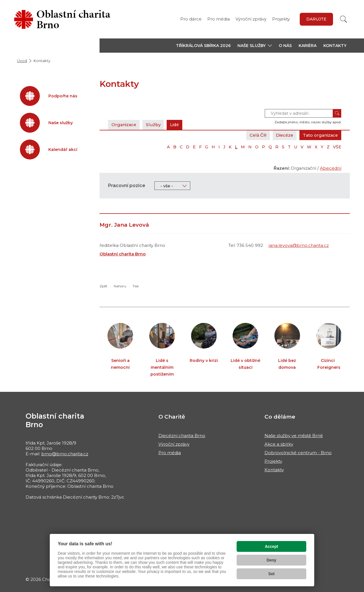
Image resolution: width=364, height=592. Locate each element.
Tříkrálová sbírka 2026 (203, 46)
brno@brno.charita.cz (65, 454)
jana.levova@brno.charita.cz (299, 245)
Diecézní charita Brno (182, 436)
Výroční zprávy (251, 19)
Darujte (316, 19)
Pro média (219, 19)
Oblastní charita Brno (123, 254)
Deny (271, 560)
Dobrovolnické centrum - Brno (298, 453)
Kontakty (335, 46)
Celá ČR (256, 135)
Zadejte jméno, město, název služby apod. (308, 122)
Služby (154, 125)
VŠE (337, 147)
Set (272, 574)
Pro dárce (191, 19)
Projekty (281, 19)
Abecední (331, 168)
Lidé (176, 125)
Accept (271, 546)
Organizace (124, 125)
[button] (255, 46)
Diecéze (283, 135)
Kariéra (308, 46)
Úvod (22, 61)
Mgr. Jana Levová (124, 225)
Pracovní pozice (127, 186)
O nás (285, 46)
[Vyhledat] (344, 19)
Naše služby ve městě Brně (294, 436)
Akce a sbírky (279, 444)
